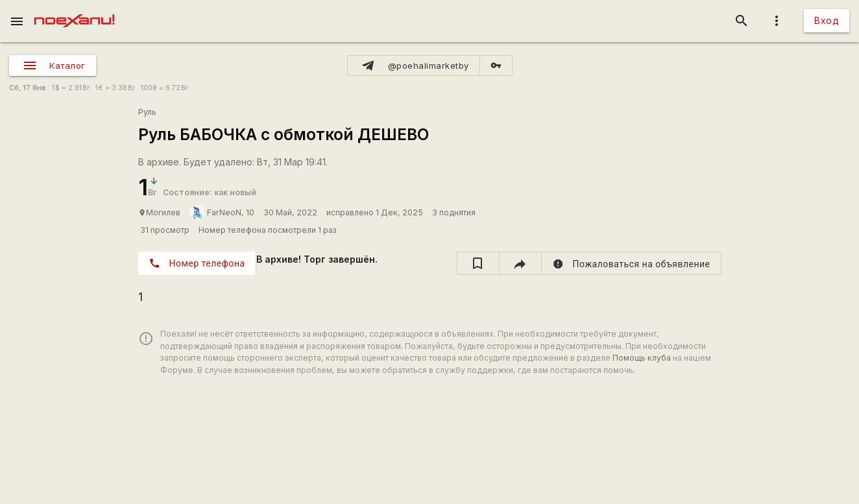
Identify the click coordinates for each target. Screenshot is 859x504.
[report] (632, 263)
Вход (827, 20)
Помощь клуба (642, 358)
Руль (147, 112)
